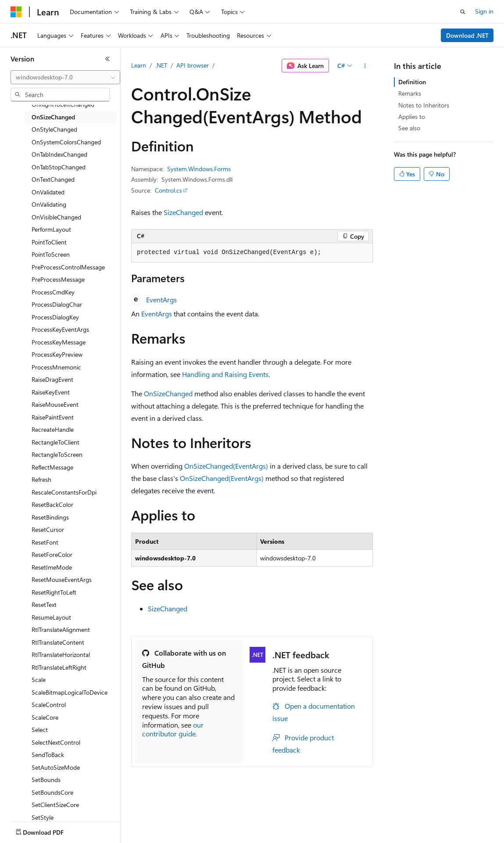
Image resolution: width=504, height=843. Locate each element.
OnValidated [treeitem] (48, 192)
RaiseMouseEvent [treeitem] (55, 404)
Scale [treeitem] (39, 680)
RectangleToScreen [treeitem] (57, 454)
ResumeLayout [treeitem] (51, 617)
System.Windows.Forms (199, 169)
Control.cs (168, 190)
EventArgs (161, 300)
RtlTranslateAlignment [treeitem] (61, 630)
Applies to (412, 117)
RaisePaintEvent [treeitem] (53, 417)
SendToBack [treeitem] (48, 755)
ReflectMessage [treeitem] (52, 467)
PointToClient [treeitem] (49, 242)
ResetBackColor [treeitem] (52, 504)
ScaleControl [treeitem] (49, 705)
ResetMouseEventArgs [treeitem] (62, 579)
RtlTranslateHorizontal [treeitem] (61, 655)
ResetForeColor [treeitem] (52, 554)
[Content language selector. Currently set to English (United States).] (51, 830)
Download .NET (467, 35)
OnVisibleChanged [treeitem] (56, 217)
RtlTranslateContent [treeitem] (58, 642)
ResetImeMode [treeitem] (52, 567)
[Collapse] (107, 59)
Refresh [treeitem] (41, 479)
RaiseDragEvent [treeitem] (52, 379)
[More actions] (365, 66)
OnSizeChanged (168, 393)
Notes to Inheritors (424, 105)
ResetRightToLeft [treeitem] (54, 592)
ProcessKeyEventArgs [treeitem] (60, 329)
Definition (412, 82)
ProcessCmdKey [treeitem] (53, 292)
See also (409, 128)
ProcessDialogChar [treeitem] (57, 304)
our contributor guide (173, 729)
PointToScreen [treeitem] (51, 254)
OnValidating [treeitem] (49, 204)
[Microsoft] (16, 12)
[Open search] (463, 12)
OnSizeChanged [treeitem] (53, 117)
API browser (193, 65)
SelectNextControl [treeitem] (56, 742)
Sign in (484, 11)
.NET (161, 65)
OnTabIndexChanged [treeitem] (59, 154)
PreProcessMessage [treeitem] (58, 279)
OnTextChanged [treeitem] (53, 179)
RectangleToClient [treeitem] (55, 442)
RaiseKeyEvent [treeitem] (51, 392)
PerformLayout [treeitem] (51, 229)
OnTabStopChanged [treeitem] (59, 167)
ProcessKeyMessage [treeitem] (59, 342)
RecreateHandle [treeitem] (53, 429)
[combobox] (65, 77)
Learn (139, 65)
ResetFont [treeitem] (45, 542)
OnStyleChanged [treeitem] (54, 129)
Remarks (410, 93)
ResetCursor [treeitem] (48, 529)
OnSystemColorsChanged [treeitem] (66, 142)
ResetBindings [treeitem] (50, 517)
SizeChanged (183, 212)
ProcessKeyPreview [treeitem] (57, 354)
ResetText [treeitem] (44, 604)
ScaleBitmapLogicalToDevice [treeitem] (70, 692)
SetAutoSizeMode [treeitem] (56, 767)
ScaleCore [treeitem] (45, 717)
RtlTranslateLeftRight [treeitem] (59, 667)
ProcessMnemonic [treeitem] (56, 367)
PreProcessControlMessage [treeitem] (68, 267)
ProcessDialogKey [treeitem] (55, 317)
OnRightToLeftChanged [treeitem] (63, 104)
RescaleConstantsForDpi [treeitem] (64, 492)
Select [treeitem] (40, 730)
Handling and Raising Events (225, 374)
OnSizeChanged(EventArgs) (226, 466)
